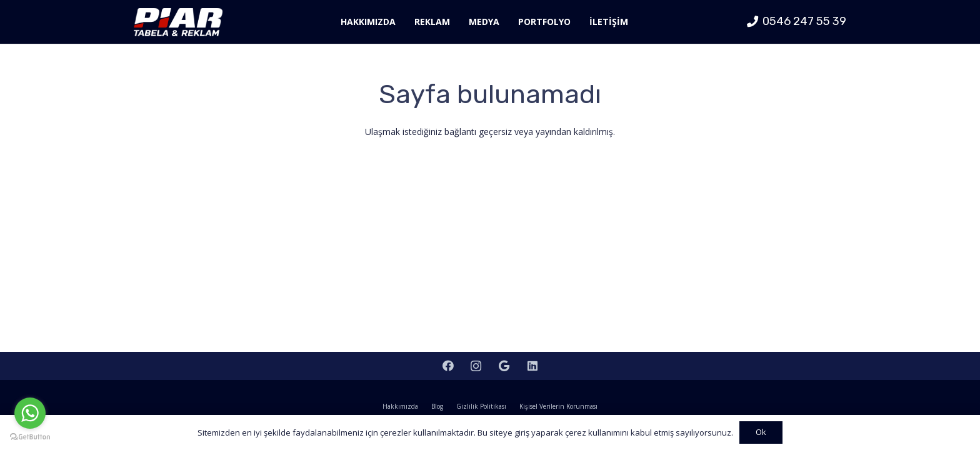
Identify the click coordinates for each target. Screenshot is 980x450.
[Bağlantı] (178, 22)
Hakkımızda (400, 406)
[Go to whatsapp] (30, 413)
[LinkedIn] (532, 366)
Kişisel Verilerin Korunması (558, 406)
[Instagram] (476, 366)
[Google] (504, 366)
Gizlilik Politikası (481, 406)
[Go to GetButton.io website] (30, 437)
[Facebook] (448, 366)
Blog (437, 406)
